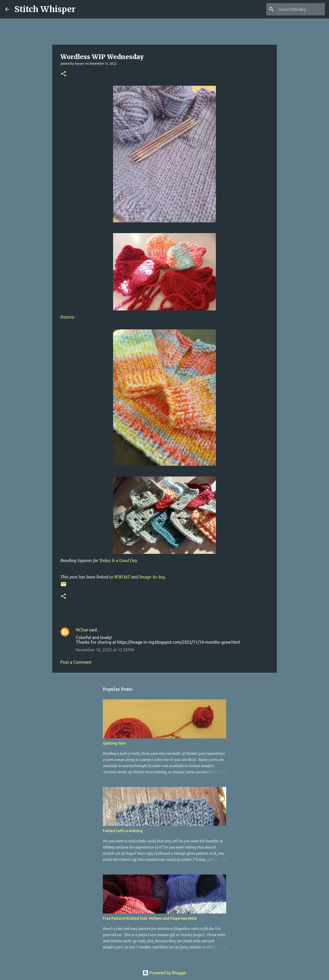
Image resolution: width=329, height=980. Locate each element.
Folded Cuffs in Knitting (123, 831)
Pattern (67, 317)
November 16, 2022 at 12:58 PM (105, 650)
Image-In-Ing (152, 577)
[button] (63, 74)
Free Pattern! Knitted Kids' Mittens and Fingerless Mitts (150, 918)
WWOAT (122, 577)
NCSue (82, 630)
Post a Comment (76, 662)
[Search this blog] (298, 9)
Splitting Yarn (114, 743)
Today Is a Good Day (118, 560)
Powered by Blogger (164, 973)
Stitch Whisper (45, 9)
